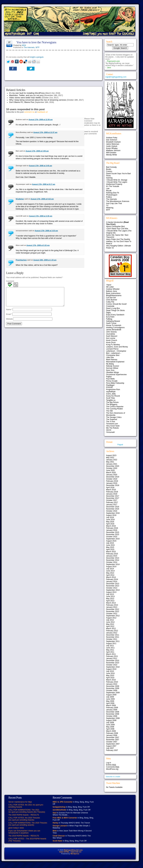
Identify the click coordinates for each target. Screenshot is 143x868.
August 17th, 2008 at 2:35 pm (41, 216)
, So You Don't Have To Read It (119, 241)
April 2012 (110, 626)
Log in (109, 763)
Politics (109, 197)
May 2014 (110, 573)
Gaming (109, 178)
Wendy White (111, 155)
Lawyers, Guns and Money (117, 347)
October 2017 (112, 500)
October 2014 (112, 562)
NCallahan (20, 199)
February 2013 (112, 605)
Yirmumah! (110, 432)
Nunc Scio (110, 370)
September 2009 (113, 693)
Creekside (110, 306)
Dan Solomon (112, 140)
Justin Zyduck (112, 146)
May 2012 (110, 624)
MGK (24, 45)
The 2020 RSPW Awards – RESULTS (24, 815)
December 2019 (113, 477)
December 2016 (113, 507)
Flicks (108, 176)
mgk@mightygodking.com (116, 77)
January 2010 (112, 684)
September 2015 (113, 539)
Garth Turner (111, 323)
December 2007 (113, 738)
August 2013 (111, 592)
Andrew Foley (112, 138)
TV (107, 206)
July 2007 (110, 748)
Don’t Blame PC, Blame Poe (22, 102)
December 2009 (113, 686)
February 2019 (112, 481)
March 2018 (111, 490)
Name (9, 313)
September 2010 (113, 667)
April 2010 (110, 678)
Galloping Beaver (113, 321)
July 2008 (110, 723)
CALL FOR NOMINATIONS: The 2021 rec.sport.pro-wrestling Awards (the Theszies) (27, 811)
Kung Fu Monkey (113, 345)
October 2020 (112, 468)
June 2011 (110, 648)
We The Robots (112, 428)
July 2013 (110, 594)
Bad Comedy (111, 167)
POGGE (109, 387)
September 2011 (113, 641)
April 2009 (110, 703)
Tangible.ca (111, 400)
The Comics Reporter (115, 407)
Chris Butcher (112, 300)
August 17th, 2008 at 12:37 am (45, 132)
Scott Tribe (110, 398)
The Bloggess (112, 404)
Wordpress (75, 854)
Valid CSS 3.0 (76, 852)
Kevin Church (112, 340)
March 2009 (111, 705)
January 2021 (112, 464)
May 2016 (110, 522)
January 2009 (112, 710)
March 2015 (111, 552)
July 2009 (110, 697)
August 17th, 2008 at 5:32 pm (38, 245)
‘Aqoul (109, 285)
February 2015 (112, 554)
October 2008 (112, 716)
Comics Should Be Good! (116, 304)
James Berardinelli (114, 330)
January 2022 (112, 460)
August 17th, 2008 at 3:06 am (37, 151)
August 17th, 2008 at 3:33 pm (46, 231)
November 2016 (113, 509)
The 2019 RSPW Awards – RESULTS (24, 836)
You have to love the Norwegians (36, 42)
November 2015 (113, 535)
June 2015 (110, 545)
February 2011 (112, 656)
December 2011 (113, 635)
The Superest (112, 419)
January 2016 (112, 530)
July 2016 (110, 517)
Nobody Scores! (113, 366)
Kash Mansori (112, 336)
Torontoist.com (112, 424)
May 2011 (110, 650)
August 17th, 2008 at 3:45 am (41, 166)
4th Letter (110, 287)
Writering (110, 208)
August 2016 (111, 515)
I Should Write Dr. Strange (117, 180)
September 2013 (113, 590)
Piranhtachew (21, 260)
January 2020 (112, 475)
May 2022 (110, 458)
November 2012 (113, 611)
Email (9, 318)
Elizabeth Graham (113, 142)
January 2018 (112, 494)
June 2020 (110, 470)
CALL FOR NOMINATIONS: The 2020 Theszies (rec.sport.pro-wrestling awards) (28, 824)
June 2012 (110, 622)
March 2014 (111, 577)
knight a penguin (37, 57)
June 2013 (110, 596)
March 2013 (111, 603)
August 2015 (111, 541)
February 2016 (112, 528)
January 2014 (112, 582)
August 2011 (111, 643)
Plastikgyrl (110, 385)
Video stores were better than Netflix (25, 98)
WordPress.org (112, 769)
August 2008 (111, 720)
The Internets (29, 47)
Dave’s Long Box (113, 308)
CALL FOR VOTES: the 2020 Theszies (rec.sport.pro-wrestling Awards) (24, 819)
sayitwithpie (111, 392)
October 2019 (112, 479)
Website (9, 323)
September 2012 (113, 616)
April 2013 (110, 601)
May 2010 (110, 676)
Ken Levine (111, 338)
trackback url (42, 112)
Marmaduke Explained (115, 362)
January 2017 (112, 505)
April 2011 (110, 652)
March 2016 (111, 526)
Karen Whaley (112, 148)
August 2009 (111, 695)
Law (108, 188)
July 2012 (110, 620)
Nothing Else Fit (113, 193)
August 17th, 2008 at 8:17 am (44, 184)
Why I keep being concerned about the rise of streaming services (38, 100)
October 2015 (112, 537)
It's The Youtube (113, 186)
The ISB (109, 411)
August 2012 (111, 618)
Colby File (110, 302)
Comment (10, 281)
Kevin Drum (111, 342)
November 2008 (113, 714)
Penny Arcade (112, 381)
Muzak (109, 191)
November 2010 (113, 663)
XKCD (109, 430)
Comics (109, 171)
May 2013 (110, 599)
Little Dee (110, 357)
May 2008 (110, 727)
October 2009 (112, 690)
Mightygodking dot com (73, 850)
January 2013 (112, 607)
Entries (111, 765)
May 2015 (110, 547)
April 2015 (110, 549)
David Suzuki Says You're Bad (118, 174)
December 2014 (113, 558)
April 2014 (110, 575)
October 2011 (112, 639)
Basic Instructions (113, 293)
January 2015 (112, 556)
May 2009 (110, 701)
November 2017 (113, 498)
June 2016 (110, 520)
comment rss (29, 112)
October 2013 (112, 588)
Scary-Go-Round (113, 396)
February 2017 (112, 502)
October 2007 (112, 742)
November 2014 (113, 560)
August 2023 (111, 455)
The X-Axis (111, 422)
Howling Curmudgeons (115, 328)
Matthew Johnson (113, 150)
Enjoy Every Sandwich (115, 315)
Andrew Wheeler (113, 289)
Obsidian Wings (112, 372)
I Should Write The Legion (117, 182)
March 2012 (111, 629)
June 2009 (110, 699)
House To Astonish (114, 325)
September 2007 (113, 744)
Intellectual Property (114, 184)
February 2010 (112, 682)
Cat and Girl (111, 298)
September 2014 (113, 564)
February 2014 (112, 579)
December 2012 (113, 609)
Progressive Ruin (113, 390)
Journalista (110, 334)
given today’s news (16, 828)
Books (109, 169)
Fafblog (109, 319)
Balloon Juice (111, 291)
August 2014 (111, 567)
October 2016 (112, 511)
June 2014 (110, 571)
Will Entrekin (111, 153)
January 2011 (112, 658)
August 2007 (111, 746)
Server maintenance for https (20, 802)
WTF (38, 47)
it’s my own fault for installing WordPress (27, 93)
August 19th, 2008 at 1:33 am (45, 260)
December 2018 (113, 485)
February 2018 (112, 492)
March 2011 (111, 654)
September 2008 (113, 718)
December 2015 (113, 532)
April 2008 (110, 729)
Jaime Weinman (113, 144)
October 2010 (112, 665)
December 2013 (113, 584)
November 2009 (113, 688)
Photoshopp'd (112, 195)
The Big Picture (112, 402)
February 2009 (112, 708)
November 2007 (113, 740)
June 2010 (110, 673)
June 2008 (110, 725)
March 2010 (111, 680)
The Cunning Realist (114, 409)
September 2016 (113, 513)
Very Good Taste (113, 426)
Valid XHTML (64, 852)
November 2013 (113, 586)
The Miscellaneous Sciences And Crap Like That (118, 202)
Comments (113, 767)
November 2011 (113, 637)
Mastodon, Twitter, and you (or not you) (26, 95)
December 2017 (113, 496)
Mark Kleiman (112, 360)
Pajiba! (109, 377)
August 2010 (111, 669)
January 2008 (112, 735)
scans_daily (111, 394)
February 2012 (112, 631)
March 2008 (111, 731)
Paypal (120, 445)
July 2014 (110, 569)
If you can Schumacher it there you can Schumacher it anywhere (24, 832)
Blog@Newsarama (114, 295)
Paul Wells (110, 379)
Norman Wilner (112, 368)
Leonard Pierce (112, 349)
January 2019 (112, 483)
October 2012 (112, 614)
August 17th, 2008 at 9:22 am (42, 199)
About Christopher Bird (115, 227)
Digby (108, 313)
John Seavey (111, 332)
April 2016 (110, 524)
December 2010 (113, 661)
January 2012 (112, 633)
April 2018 (110, 487)
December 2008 (113, 712)
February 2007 (112, 750)
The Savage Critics (114, 417)
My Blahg (110, 364)
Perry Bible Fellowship (115, 383)
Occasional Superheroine (116, 375)
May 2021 (110, 462)
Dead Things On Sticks (115, 310)
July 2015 (110, 543)
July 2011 (110, 646)
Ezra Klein (110, 317)
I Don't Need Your (117, 229)
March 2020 (111, 473)
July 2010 (110, 671)
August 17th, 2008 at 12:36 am (41, 120)
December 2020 (113, 466)
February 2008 (112, 733)
